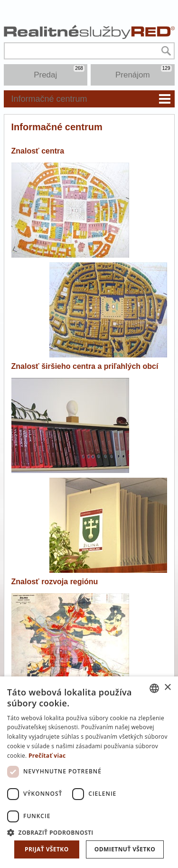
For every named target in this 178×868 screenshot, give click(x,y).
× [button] (167, 688)
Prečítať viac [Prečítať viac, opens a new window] (47, 756)
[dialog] (89, 772)
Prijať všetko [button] (47, 849)
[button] (89, 832)
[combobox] (154, 688)
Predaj (59, 72)
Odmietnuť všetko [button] (125, 849)
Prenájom (144, 72)
